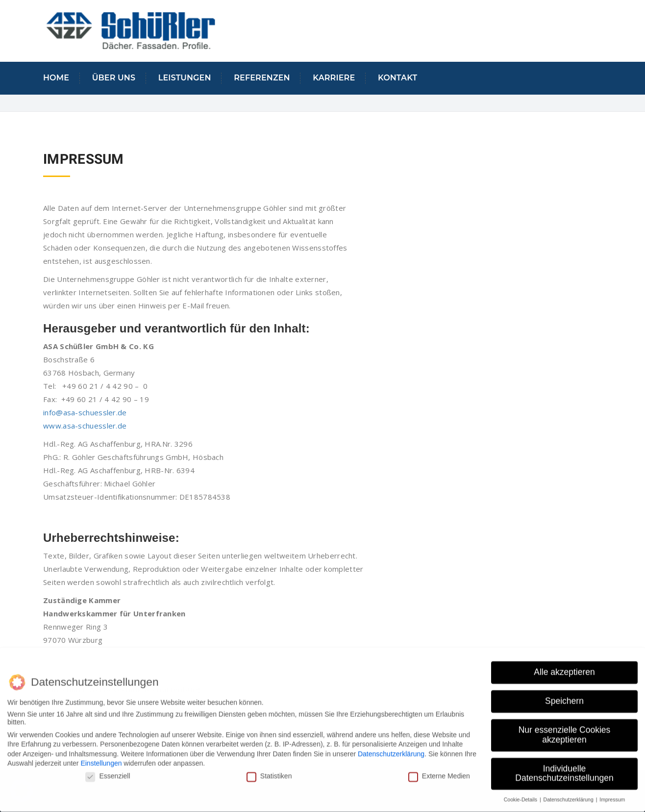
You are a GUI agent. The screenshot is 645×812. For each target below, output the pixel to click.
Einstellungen (101, 758)
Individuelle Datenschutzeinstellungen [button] (564, 768)
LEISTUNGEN (185, 78)
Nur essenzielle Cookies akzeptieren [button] (565, 730)
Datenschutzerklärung (391, 748)
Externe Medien (439, 771)
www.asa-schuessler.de (85, 426)
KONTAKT (397, 78)
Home (56, 78)
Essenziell (108, 771)
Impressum (612, 794)
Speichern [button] (564, 696)
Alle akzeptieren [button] (564, 667)
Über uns (114, 78)
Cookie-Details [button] (521, 794)
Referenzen (262, 78)
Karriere (334, 78)
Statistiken (269, 771)
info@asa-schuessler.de (85, 412)
